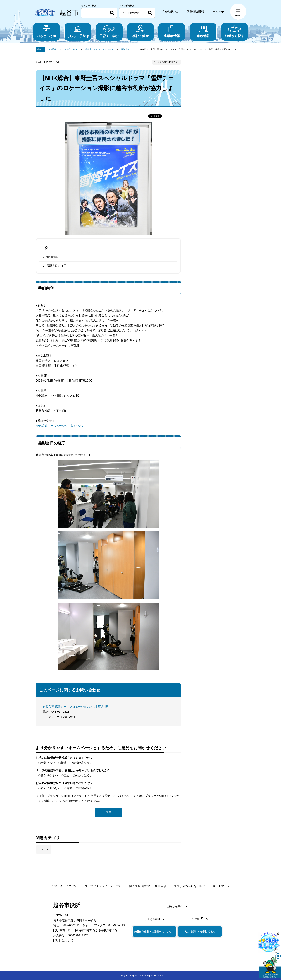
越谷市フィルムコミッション (99, 49)
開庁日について (63, 940)
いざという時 (47, 31)
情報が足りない (82, 763)
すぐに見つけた (51, 788)
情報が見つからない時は (189, 886)
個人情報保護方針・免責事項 (148, 886)
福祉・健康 (141, 31)
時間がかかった (88, 788)
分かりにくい (84, 775)
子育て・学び (109, 31)
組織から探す (234, 31)
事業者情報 (172, 31)
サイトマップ (221, 886)
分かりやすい (49, 775)
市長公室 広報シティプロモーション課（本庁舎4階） (77, 707)
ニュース (44, 849)
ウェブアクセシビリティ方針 (103, 886)
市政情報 (203, 31)
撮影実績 (125, 49)
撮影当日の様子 (56, 266)
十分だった (48, 763)
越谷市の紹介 (71, 49)
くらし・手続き (78, 31)
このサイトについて (64, 886)
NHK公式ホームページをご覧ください (60, 426)
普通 (64, 763)
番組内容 (52, 257)
